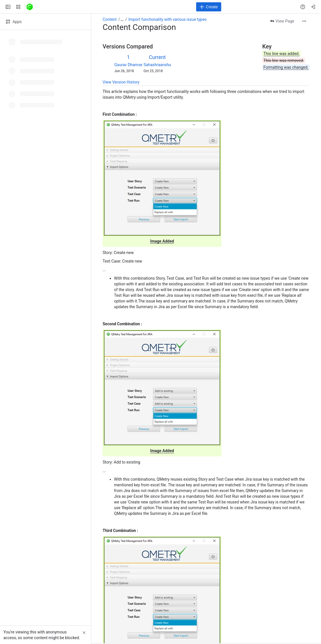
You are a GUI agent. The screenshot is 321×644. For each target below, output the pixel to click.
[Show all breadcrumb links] (122, 19)
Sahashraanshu (157, 65)
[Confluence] (30, 7)
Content (110, 19)
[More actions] (304, 21)
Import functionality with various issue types (168, 19)
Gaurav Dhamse (128, 65)
